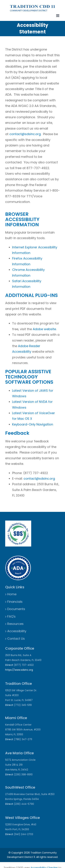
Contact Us (16, 639)
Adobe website (44, 329)
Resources (15, 624)
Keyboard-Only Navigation (33, 424)
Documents (16, 609)
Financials (15, 602)
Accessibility (17, 631)
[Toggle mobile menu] (58, 16)
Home (12, 594)
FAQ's (11, 616)
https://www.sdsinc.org (19, 670)
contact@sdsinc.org (25, 134)
